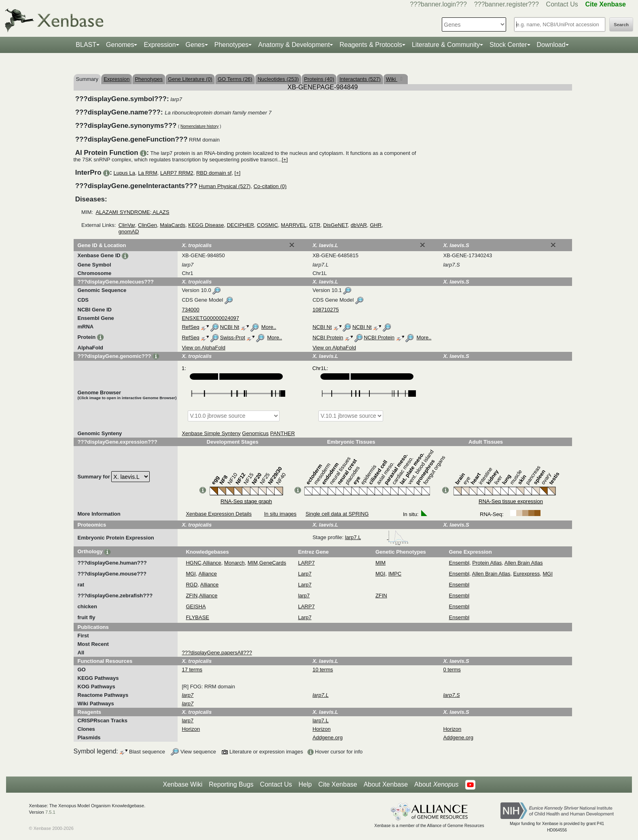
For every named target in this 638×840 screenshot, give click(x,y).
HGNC (193, 563)
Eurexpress (527, 574)
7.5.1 (50, 812)
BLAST (86, 45)
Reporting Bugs (231, 784)
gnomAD (129, 232)
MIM (253, 563)
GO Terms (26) (235, 79)
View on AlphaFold (203, 348)
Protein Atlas (487, 563)
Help (305, 784)
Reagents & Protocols (371, 45)
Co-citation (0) (270, 186)
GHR (376, 225)
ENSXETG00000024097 (210, 318)
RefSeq (190, 327)
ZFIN (192, 596)
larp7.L (377, 537)
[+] (285, 160)
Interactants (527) (360, 79)
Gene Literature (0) (190, 79)
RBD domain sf (214, 173)
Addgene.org (327, 737)
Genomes (120, 45)
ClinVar (127, 225)
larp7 (304, 596)
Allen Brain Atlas (524, 563)
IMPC (395, 574)
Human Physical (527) (225, 186)
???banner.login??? (438, 4)
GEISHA (196, 606)
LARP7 (306, 563)
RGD (192, 585)
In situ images (280, 514)
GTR (315, 225)
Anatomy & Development (294, 45)
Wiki (392, 79)
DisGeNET (336, 225)
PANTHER (283, 433)
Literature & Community (446, 45)
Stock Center (508, 45)
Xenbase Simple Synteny (211, 433)
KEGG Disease (206, 225)
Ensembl (459, 563)
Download (551, 45)
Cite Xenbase (338, 784)
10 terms (323, 670)
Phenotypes (232, 45)
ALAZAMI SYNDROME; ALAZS (132, 212)
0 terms (452, 670)
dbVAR (359, 225)
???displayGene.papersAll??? (217, 653)
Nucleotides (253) (278, 79)
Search (621, 25)
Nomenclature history (199, 126)
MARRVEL (294, 225)
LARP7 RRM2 (177, 173)
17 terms (192, 670)
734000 (190, 310)
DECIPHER (241, 225)
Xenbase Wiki (182, 784)
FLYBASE (197, 617)
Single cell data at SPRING (337, 514)
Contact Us (562, 4)
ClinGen (147, 225)
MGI (191, 574)
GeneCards (273, 563)
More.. (269, 327)
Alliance (212, 563)
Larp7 (305, 574)
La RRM (148, 173)
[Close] (292, 245)
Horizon (191, 729)
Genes (195, 45)
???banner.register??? (507, 4)
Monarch (234, 563)
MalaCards (173, 225)
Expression (160, 45)
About (436, 785)
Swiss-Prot (233, 337)
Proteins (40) (319, 79)
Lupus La (124, 173)
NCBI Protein (328, 337)
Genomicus (255, 433)
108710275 (325, 310)
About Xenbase (386, 784)
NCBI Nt (230, 327)
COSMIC (267, 225)
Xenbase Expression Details (219, 514)
